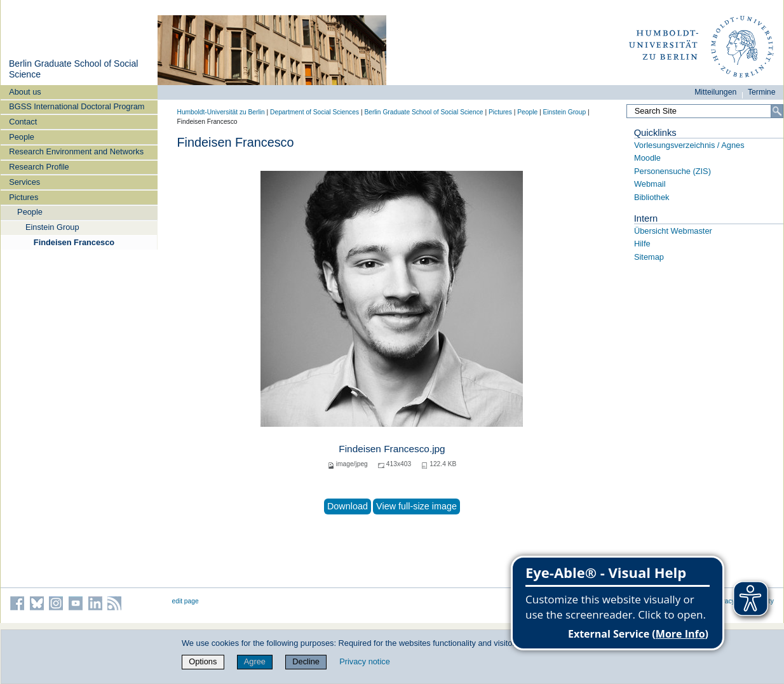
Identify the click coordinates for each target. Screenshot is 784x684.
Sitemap (649, 257)
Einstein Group (52, 227)
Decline (306, 661)
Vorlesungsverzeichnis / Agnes (689, 145)
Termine (762, 92)
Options (203, 661)
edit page (186, 601)
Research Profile (39, 167)
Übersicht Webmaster (673, 231)
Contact (23, 122)
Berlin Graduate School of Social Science (423, 112)
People (22, 137)
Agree (255, 661)
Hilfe (642, 244)
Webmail (650, 184)
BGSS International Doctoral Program (77, 106)
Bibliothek (652, 197)
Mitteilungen (715, 92)
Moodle (647, 158)
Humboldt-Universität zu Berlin (221, 112)
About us (25, 92)
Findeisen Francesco (74, 242)
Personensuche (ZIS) (672, 171)
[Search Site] (705, 111)
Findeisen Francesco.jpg (392, 449)
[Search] (777, 111)
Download (348, 506)
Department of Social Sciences (314, 112)
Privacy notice (365, 661)
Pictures (24, 197)
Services (24, 182)
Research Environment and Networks (76, 151)
